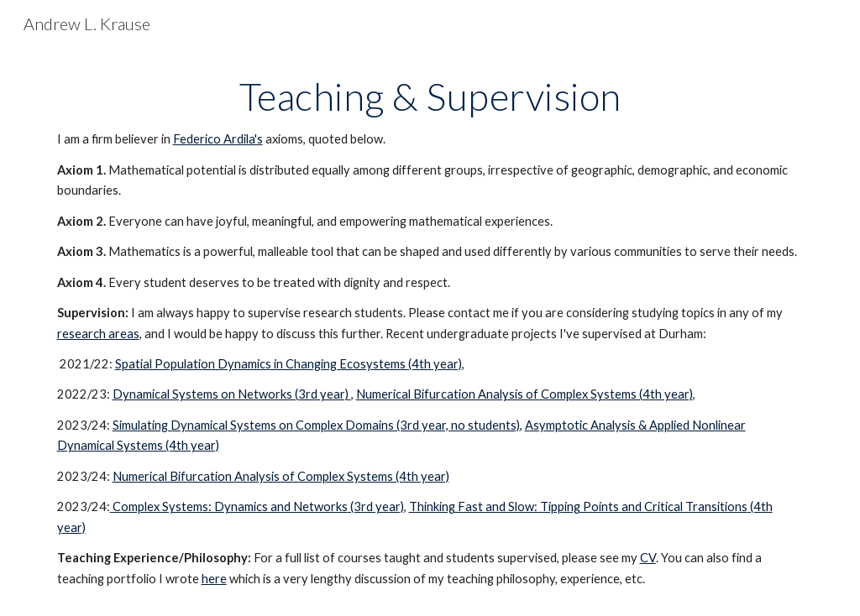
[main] (430, 331)
